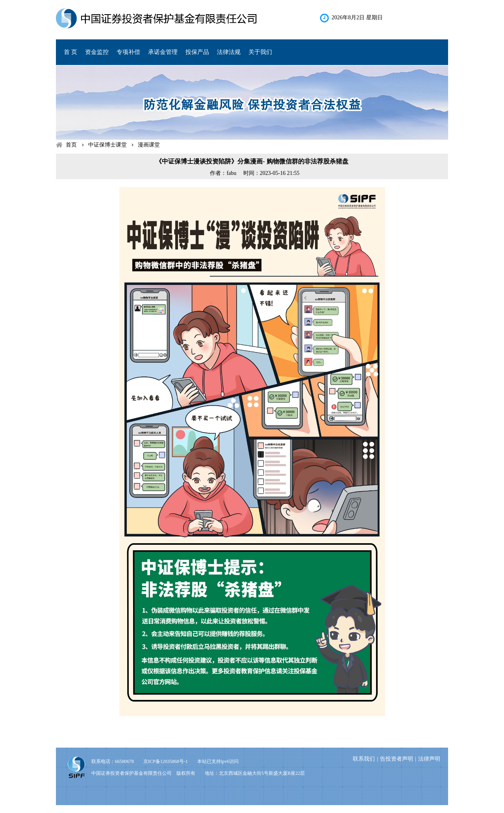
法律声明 (429, 759)
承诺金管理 (163, 52)
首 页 (70, 52)
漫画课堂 (149, 145)
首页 (71, 145)
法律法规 (229, 52)
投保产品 (197, 52)
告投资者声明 (397, 759)
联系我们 (364, 759)
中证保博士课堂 (107, 145)
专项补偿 (128, 52)
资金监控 (97, 52)
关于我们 (260, 52)
